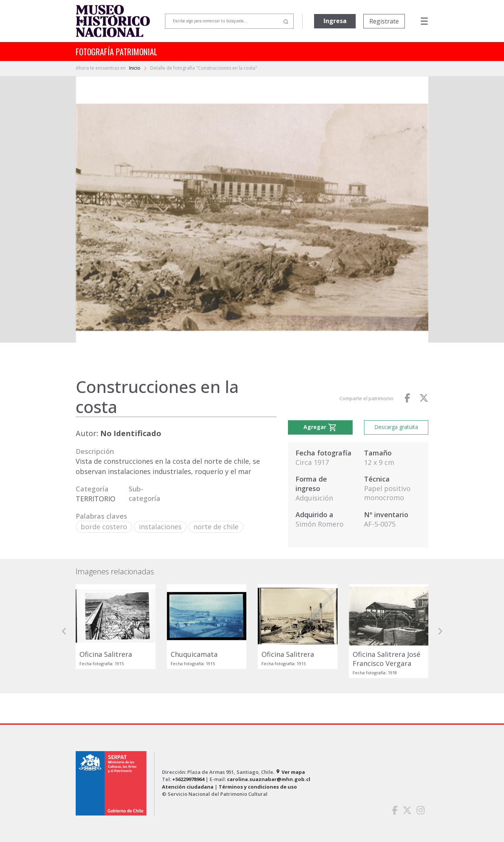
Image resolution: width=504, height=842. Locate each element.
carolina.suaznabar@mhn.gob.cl (269, 779)
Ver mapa (290, 772)
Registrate (384, 21)
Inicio (135, 68)
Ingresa (335, 21)
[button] (64, 631)
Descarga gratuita (396, 427)
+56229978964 (188, 779)
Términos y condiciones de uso (258, 787)
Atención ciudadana (188, 787)
